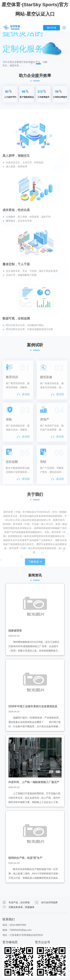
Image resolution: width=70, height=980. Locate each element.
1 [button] (32, 64)
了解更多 (35, 572)
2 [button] (38, 64)
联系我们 (9, 919)
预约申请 (51, 28)
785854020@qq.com (21, 930)
